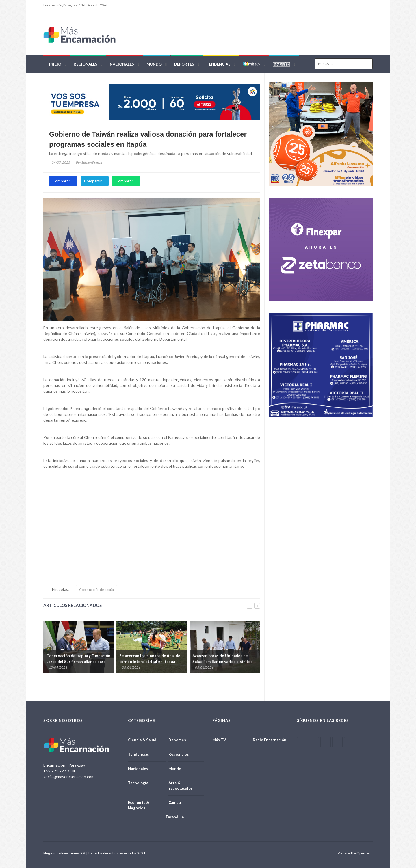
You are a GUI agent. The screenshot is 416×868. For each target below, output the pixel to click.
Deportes (184, 64)
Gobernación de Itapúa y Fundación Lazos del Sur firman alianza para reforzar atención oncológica (78, 662)
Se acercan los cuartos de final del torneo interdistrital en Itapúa (150, 659)
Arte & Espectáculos (181, 786)
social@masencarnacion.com (69, 777)
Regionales (86, 64)
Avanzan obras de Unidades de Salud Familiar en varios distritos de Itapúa (222, 662)
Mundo (154, 64)
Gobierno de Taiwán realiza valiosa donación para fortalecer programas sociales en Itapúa (148, 139)
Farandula (175, 817)
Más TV (219, 740)
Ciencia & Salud (142, 740)
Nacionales (122, 64)
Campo (175, 803)
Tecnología (138, 783)
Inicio (55, 64)
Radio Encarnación (270, 740)
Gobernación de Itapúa (96, 590)
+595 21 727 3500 (60, 771)
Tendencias (219, 64)
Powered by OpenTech (355, 853)
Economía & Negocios (139, 805)
